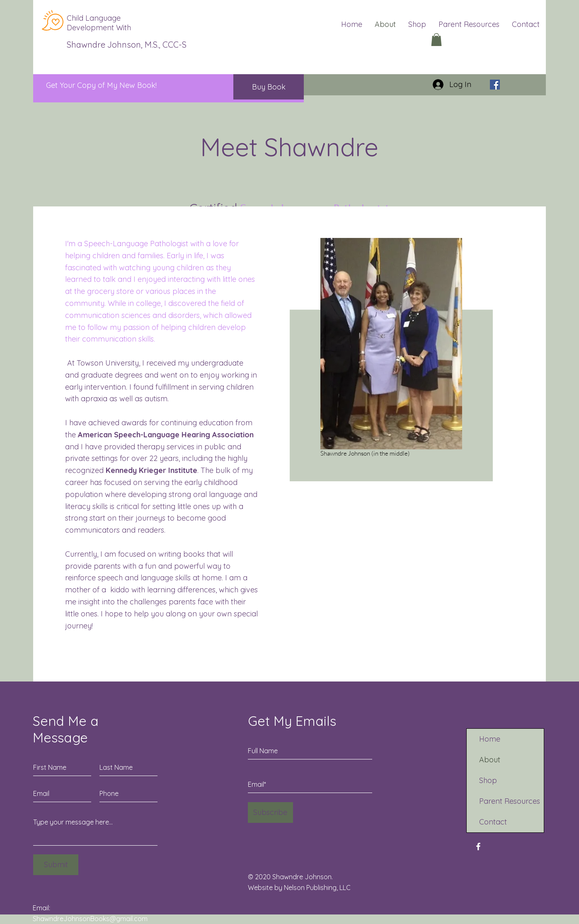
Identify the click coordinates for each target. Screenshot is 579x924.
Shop (488, 780)
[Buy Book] (269, 87)
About (490, 760)
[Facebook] (495, 85)
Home (490, 739)
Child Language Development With (99, 23)
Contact (493, 822)
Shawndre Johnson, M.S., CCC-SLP (131, 45)
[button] (436, 40)
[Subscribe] (270, 812)
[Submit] (56, 865)
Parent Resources (510, 801)
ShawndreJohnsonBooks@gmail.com (90, 919)
